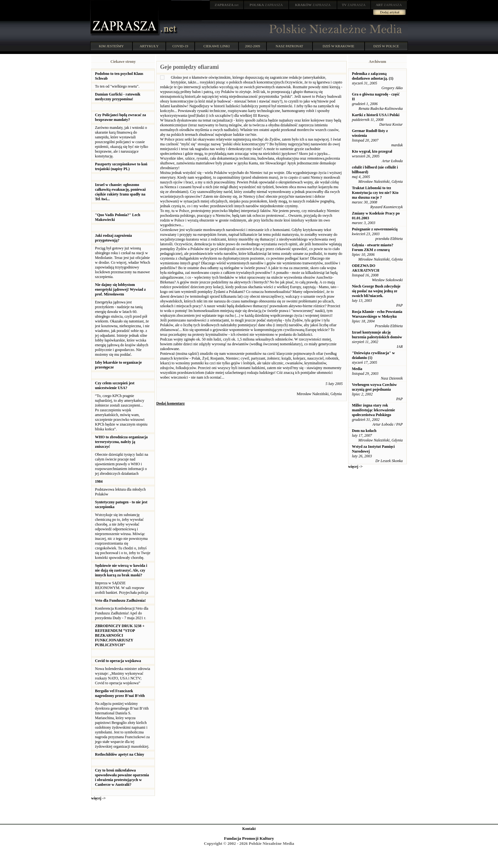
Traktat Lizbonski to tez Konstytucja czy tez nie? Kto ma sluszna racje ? (375, 193)
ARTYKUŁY (149, 46)
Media (357, 369)
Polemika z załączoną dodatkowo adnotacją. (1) (373, 76)
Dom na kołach (364, 431)
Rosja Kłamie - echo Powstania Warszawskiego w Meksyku (377, 314)
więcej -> (98, 798)
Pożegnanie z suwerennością (375, 229)
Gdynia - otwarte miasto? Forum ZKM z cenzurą (373, 247)
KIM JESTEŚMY (111, 46)
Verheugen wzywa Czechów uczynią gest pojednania (374, 387)
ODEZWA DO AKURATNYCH (366, 268)
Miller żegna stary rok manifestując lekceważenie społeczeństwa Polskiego (373, 410)
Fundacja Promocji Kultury (249, 838)
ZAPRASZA (266, 5)
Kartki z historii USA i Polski (376, 115)
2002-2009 (252, 46)
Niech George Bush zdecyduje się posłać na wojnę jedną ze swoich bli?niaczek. (376, 291)
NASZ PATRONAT (289, 46)
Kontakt (249, 829)
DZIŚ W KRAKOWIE (339, 46)
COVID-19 (180, 46)
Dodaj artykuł (390, 12)
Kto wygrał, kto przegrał (372, 151)
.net (227, 5)
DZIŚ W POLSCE (386, 46)
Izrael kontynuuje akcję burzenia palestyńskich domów (377, 335)
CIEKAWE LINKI (217, 46)
